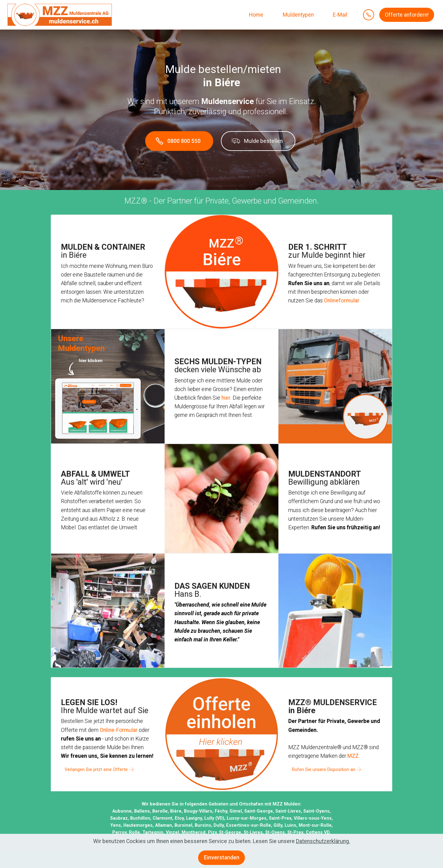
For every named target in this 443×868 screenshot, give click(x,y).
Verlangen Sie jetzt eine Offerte (96, 767)
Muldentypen (298, 15)
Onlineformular (342, 298)
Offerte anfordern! (407, 15)
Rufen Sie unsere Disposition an (324, 767)
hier (226, 396)
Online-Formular (119, 728)
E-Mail (339, 15)
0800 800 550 (180, 140)
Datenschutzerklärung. (323, 846)
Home (255, 15)
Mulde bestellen (257, 140)
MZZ (353, 754)
